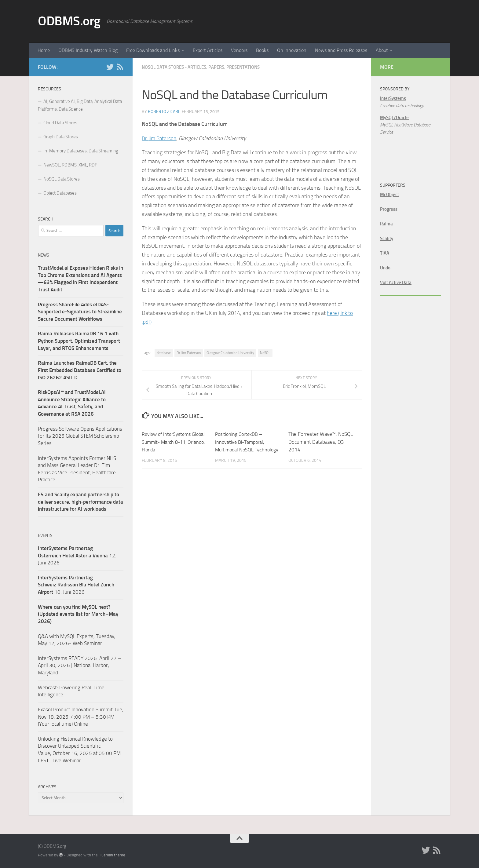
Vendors (239, 50)
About (382, 50)
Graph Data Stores (61, 137)
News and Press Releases (341, 50)
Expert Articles (208, 50)
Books (262, 50)
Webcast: (49, 687)
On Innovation (292, 50)
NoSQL (265, 352)
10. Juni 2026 (76, 585)
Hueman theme (112, 855)
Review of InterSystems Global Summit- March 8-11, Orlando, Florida (173, 441)
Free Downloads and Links (153, 50)
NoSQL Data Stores (62, 179)
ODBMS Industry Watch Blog (88, 50)
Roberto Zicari (163, 111)
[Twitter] (110, 67)
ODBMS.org (69, 21)
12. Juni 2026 (77, 555)
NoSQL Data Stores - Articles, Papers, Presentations (207, 67)
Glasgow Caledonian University (230, 352)
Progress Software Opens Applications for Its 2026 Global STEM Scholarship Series (80, 436)
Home (44, 50)
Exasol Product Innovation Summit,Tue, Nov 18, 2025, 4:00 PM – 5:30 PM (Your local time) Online (81, 717)
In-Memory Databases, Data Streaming (81, 151)
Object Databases (60, 193)
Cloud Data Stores (60, 123)
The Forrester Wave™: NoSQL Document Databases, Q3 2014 (321, 441)
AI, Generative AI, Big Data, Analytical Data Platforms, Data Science (80, 105)
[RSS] (120, 67)
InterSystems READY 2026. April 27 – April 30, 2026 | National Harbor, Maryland (80, 665)
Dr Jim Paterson (160, 138)
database (164, 352)
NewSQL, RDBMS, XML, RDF (70, 165)
